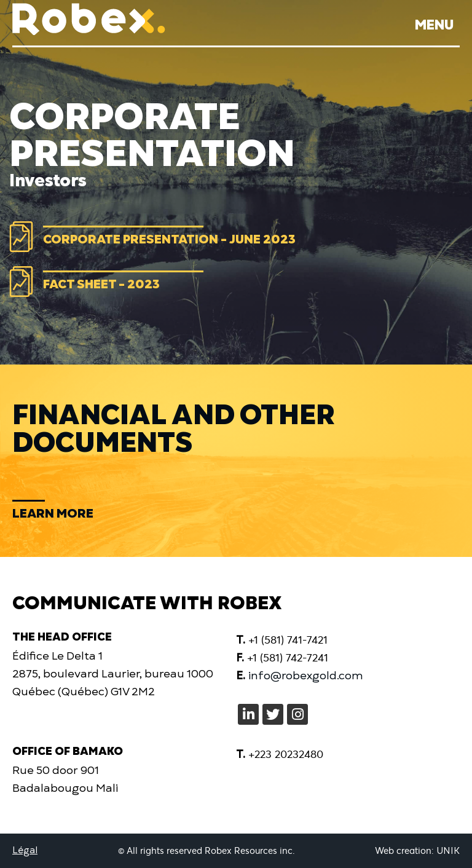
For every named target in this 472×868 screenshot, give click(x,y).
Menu (434, 25)
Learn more (53, 512)
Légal (25, 850)
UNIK (447, 851)
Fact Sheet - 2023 (101, 281)
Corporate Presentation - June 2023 (169, 236)
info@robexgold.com (306, 675)
